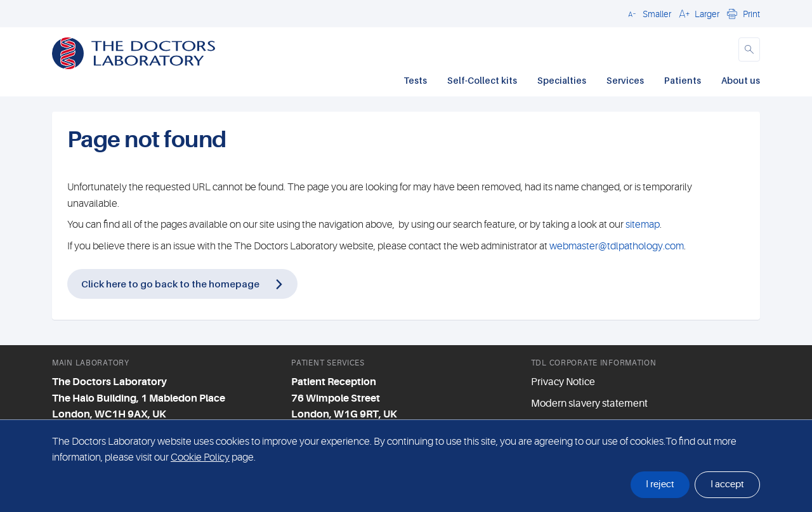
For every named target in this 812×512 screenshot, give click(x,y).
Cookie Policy (200, 457)
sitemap (643, 225)
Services (625, 80)
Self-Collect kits (482, 80)
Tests (415, 80)
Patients (683, 80)
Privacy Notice (563, 382)
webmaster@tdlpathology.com (617, 246)
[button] (648, 13)
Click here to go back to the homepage (170, 284)
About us (741, 80)
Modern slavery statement (589, 404)
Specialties (562, 80)
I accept (727, 484)
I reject (660, 484)
